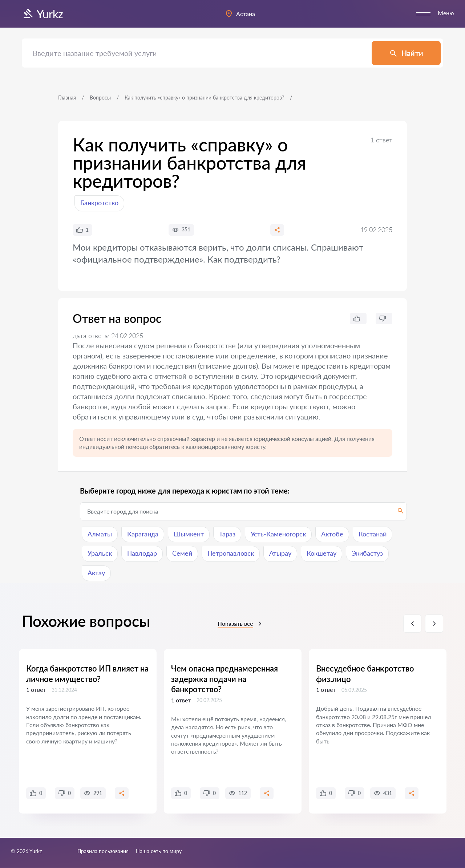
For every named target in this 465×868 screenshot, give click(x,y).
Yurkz (43, 14)
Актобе (332, 534)
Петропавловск (231, 553)
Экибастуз (367, 553)
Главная (67, 98)
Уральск (100, 553)
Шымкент (189, 534)
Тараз (227, 534)
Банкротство (99, 203)
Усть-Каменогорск (278, 534)
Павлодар (142, 553)
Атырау (280, 553)
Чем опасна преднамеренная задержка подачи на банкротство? (225, 679)
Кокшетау (322, 553)
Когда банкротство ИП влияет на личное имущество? (87, 674)
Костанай (373, 534)
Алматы (100, 534)
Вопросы (100, 98)
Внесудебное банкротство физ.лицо (365, 674)
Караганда (143, 534)
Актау (96, 573)
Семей (182, 553)
